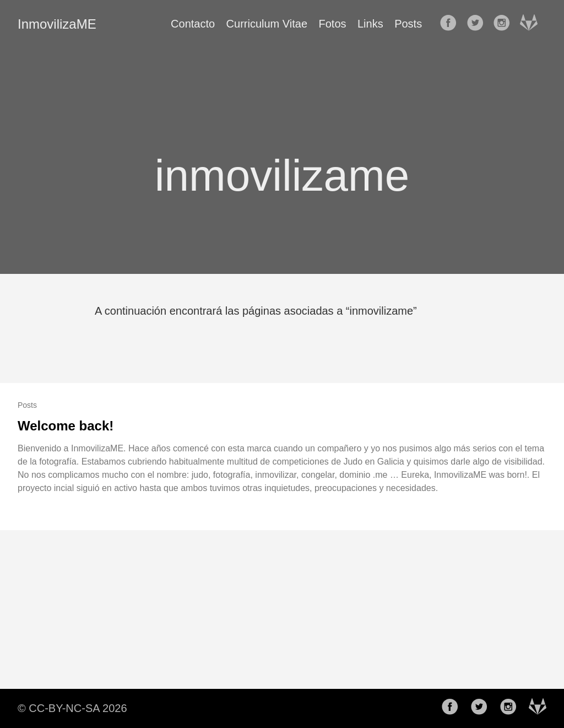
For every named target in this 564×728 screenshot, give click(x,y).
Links (370, 24)
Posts (408, 24)
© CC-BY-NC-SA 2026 (72, 708)
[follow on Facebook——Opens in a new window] (452, 24)
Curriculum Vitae (267, 24)
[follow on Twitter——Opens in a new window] (479, 24)
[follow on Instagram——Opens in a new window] (505, 24)
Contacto (193, 24)
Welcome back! (66, 426)
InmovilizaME (57, 24)
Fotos (333, 24)
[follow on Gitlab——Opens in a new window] (532, 24)
